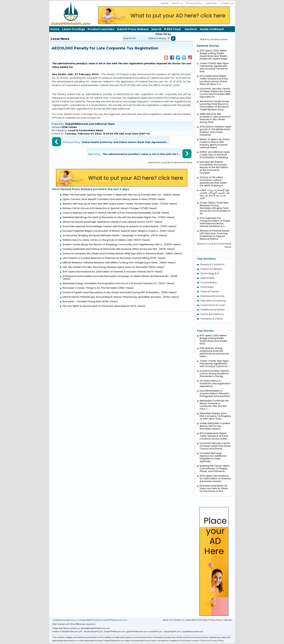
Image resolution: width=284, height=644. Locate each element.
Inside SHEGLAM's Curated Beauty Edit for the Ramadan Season (215, 426)
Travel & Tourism (210, 291)
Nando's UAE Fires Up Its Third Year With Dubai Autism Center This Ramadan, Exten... (111, 204)
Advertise (211, 3)
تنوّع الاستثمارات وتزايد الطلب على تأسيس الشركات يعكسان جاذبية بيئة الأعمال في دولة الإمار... (215, 194)
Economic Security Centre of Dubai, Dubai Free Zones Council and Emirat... (215, 446)
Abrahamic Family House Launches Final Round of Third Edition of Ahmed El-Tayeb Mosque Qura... (215, 105)
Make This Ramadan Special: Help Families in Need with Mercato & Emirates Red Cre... (112, 195)
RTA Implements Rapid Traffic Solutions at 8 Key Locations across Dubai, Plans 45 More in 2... (214, 80)
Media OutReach (212, 29)
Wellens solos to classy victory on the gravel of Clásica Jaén (98, 240)
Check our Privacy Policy (212, 641)
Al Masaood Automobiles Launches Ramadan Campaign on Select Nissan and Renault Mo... (116, 276)
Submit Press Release (133, 29)
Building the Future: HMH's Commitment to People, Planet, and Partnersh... (215, 469)
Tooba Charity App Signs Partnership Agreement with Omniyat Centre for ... (215, 364)
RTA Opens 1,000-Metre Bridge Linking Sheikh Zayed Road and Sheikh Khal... (213, 340)
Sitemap (228, 620)
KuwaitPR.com (155, 632)
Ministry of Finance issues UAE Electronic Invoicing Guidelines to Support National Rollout (214, 235)
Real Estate (207, 287)
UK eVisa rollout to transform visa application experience (215, 383)
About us (177, 3)
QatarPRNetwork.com (137, 632)
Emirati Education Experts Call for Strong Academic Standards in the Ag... (214, 373)
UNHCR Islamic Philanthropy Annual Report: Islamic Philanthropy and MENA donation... (112, 297)
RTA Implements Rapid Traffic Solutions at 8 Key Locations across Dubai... (214, 436)
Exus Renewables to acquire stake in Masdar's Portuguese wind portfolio (215, 393)
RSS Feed (173, 29)
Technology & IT (210, 273)
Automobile (207, 278)
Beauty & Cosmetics (212, 264)
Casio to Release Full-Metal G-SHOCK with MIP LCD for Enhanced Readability (107, 213)
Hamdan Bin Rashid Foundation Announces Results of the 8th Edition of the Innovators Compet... (214, 167)
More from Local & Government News (170, 162)
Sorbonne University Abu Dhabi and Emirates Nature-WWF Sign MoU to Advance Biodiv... (114, 253)
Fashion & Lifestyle (211, 269)
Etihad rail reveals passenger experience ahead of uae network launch (104, 222)
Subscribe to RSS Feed (196, 620)
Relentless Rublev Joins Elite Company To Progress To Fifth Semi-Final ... (215, 416)
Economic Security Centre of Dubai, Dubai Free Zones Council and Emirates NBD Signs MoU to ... (215, 93)
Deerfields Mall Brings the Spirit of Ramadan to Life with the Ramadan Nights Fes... (110, 217)
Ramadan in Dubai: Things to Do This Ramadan (90, 288)
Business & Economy (213, 296)
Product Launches (101, 29)
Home (165, 3)
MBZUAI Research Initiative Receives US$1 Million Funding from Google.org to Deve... (111, 263)
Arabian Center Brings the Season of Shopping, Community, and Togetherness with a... (113, 244)
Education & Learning (213, 300)
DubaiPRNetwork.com (115, 632)
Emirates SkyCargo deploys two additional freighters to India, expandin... (213, 457)
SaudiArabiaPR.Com (93, 632)
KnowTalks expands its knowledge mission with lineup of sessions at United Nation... (111, 226)
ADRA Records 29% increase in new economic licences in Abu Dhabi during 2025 (215, 118)
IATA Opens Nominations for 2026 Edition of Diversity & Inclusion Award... (215, 478)
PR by (167, 34)
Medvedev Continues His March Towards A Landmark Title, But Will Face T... (214, 405)
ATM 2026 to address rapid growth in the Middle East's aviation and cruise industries (215, 131)
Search (156, 29)
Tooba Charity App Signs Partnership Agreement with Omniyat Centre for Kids (214, 67)
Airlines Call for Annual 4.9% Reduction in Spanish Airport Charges (101, 208)
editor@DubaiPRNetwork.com (95, 628)
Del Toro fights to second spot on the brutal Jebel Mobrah (96, 306)
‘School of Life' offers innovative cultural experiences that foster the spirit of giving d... (213, 181)
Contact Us (179, 620)
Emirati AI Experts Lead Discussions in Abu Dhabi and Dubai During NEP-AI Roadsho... (112, 292)
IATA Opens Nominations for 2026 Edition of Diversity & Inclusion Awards (104, 272)
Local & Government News (86, 130)
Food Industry (209, 282)
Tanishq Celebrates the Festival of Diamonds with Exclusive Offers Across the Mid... (110, 249)
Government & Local (213, 305)
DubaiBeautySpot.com (193, 632)
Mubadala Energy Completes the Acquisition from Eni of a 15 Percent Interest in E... (110, 283)
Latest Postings (74, 29)
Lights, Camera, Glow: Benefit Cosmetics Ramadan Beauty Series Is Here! (105, 199)
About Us (167, 620)
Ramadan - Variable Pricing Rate (82, 301)
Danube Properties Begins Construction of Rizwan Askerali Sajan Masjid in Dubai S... (111, 231)
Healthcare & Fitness (213, 310)
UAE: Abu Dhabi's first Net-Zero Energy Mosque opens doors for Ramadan (105, 267)
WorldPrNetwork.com (72, 632)
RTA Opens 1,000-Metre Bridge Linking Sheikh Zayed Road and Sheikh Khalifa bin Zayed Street (213, 55)
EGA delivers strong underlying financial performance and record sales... (214, 352)
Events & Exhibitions (212, 314)
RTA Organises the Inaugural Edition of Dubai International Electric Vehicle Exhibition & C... (215, 222)
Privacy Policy (194, 3)
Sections (191, 29)
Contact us (227, 3)
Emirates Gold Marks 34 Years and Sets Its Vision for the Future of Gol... (214, 488)
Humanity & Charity (212, 319)
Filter (159, 34)
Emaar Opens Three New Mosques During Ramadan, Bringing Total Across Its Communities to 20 (215, 208)
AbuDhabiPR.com (172, 632)
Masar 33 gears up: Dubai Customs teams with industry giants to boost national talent (215, 143)
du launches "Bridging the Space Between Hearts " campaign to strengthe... (106, 235)
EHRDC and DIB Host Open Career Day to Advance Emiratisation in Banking (215, 155)
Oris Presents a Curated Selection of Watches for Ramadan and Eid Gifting (106, 258)
